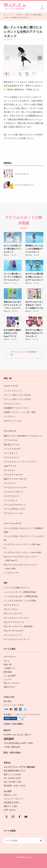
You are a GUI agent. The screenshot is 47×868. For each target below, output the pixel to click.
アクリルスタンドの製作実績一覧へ (24, 353)
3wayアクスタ (10, 466)
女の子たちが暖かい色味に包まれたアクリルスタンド (34, 333)
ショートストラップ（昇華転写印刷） (21, 592)
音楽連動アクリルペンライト (16, 408)
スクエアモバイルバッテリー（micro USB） (23, 552)
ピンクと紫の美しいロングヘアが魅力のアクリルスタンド (13, 277)
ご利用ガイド (10, 668)
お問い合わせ (10, 810)
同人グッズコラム (12, 683)
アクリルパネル (11, 440)
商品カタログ (10, 687)
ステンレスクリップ (13, 635)
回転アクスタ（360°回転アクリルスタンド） (23, 436)
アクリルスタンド (22, 174)
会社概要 (8, 791)
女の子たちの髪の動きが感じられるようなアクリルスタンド (34, 277)
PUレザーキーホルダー (14, 631)
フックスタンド (11, 500)
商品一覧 (8, 665)
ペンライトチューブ (13, 391)
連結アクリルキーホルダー (16, 479)
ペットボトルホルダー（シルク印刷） (20, 601)
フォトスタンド (11, 453)
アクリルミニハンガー (14, 513)
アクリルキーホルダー (14, 475)
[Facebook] (19, 817)
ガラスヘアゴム (11, 609)
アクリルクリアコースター (16, 488)
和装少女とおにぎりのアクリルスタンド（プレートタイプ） (13, 305)
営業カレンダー (11, 795)
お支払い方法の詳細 (13, 724)
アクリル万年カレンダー (15, 509)
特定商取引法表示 (12, 803)
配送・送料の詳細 (12, 753)
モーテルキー (10, 470)
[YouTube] (26, 817)
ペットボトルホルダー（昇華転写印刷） (21, 596)
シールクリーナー (12, 573)
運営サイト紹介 (11, 806)
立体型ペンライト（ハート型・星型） (20, 412)
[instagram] (13, 817)
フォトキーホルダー (13, 449)
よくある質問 (10, 676)
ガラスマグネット (12, 605)
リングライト (10, 417)
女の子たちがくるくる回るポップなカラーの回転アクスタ (34, 305)
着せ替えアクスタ (12, 445)
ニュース (8, 679)
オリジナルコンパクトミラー (16, 618)
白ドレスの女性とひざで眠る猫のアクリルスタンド (13, 249)
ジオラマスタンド (12, 496)
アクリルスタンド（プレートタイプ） (20, 462)
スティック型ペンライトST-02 (17, 399)
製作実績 (14, 255)
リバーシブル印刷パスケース (16, 588)
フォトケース (10, 483)
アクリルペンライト (13, 404)
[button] (40, 58)
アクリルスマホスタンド (24, 185)
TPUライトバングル (13, 421)
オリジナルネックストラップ (16, 639)
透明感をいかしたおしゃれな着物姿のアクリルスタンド (34, 249)
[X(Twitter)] (6, 817)
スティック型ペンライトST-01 (17, 395)
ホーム (7, 661)
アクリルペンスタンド (14, 492)
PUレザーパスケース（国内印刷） (19, 626)
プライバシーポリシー (14, 799)
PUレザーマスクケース (14, 622)
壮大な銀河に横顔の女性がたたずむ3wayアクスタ (13, 333)
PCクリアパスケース (13, 614)
